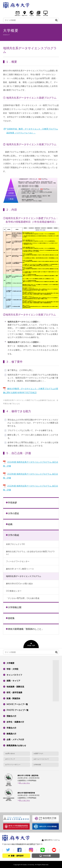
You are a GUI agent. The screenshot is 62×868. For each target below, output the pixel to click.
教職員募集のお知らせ (16, 745)
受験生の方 (11, 716)
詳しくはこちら (24, 783)
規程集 (11, 618)
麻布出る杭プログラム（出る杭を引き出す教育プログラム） (30, 553)
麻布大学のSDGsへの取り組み (19, 584)
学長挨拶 (12, 503)
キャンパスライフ (14, 675)
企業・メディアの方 (15, 740)
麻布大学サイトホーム (52, 840)
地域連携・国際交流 (15, 687)
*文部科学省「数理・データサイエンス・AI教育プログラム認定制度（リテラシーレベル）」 (32, 131)
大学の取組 (14, 535)
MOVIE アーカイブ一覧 (17, 704)
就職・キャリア (13, 681)
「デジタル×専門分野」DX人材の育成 (23, 598)
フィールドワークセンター (18, 561)
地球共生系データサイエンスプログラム (24, 576)
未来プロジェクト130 (15, 544)
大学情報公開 (15, 607)
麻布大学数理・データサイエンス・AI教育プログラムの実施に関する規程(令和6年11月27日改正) (31, 391)
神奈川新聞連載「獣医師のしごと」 (26, 629)
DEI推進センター (14, 591)
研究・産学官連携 (14, 692)
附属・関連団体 (13, 698)
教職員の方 (11, 734)
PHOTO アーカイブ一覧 (17, 710)
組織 (10, 524)
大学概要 (10, 663)
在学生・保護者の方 (15, 722)
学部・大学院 (12, 669)
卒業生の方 (11, 728)
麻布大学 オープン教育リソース (20, 569)
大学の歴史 (14, 513)
